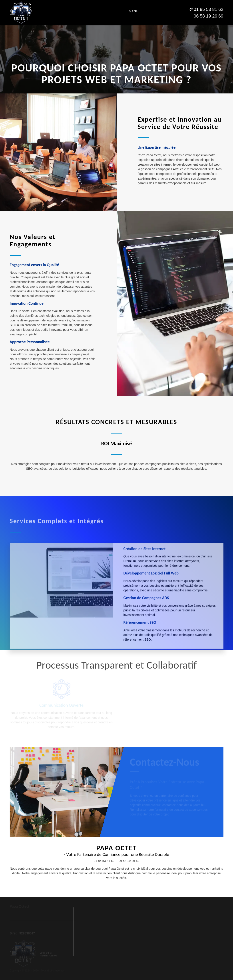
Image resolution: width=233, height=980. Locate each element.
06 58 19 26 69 (129, 861)
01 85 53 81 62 (104, 861)
